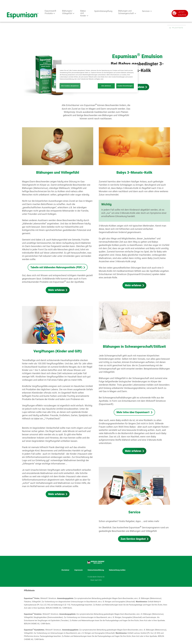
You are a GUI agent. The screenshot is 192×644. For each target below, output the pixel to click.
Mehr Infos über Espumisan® (133, 412)
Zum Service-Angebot (133, 539)
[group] (96, 63)
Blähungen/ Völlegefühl (67, 12)
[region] (97, 78)
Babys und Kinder (83, 13)
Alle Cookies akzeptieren (70, 86)
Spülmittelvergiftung (103, 11)
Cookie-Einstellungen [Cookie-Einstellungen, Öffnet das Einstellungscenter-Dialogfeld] (125, 86)
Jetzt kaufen (182, 14)
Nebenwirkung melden (117, 570)
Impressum (79, 570)
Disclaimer (65, 570)
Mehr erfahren (56, 290)
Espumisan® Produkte (50, 12)
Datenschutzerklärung (96, 570)
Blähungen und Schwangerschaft (126, 12)
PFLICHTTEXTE (178, 28)
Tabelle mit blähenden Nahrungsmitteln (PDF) (56, 267)
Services (146, 11)
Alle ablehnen (106, 86)
